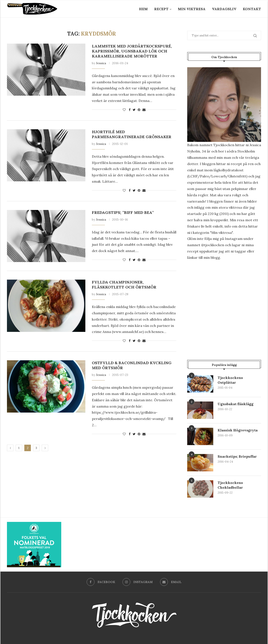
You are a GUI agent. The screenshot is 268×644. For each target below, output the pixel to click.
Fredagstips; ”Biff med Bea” (123, 212)
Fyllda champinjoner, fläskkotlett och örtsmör (124, 285)
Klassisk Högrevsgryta (238, 430)
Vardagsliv (224, 9)
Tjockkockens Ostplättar (230, 380)
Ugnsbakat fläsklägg (236, 404)
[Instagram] (138, 582)
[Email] (171, 582)
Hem (143, 9)
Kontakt (252, 9)
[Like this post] (124, 110)
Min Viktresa (192, 9)
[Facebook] (101, 582)
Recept (161, 9)
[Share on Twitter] (134, 110)
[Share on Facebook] (130, 110)
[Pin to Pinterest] (139, 110)
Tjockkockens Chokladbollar (230, 485)
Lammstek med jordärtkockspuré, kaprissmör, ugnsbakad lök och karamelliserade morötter (132, 51)
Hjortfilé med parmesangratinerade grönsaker (132, 134)
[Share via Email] (144, 110)
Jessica (101, 63)
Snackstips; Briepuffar (237, 456)
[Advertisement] (224, 301)
